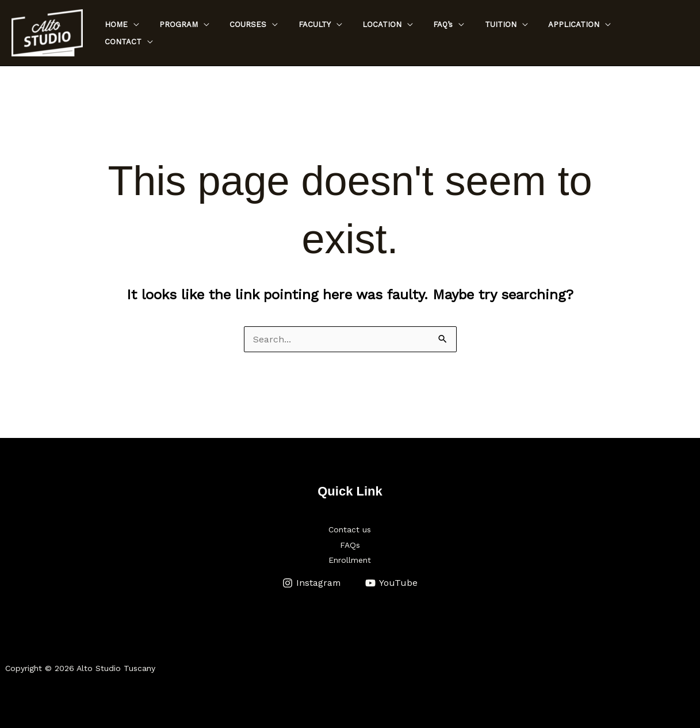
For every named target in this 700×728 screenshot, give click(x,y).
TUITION (513, 33)
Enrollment (350, 559)
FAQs (350, 544)
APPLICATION (581, 33)
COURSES (282, 33)
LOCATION (405, 33)
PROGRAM (218, 33)
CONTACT (651, 33)
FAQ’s (461, 33)
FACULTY (343, 33)
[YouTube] (392, 582)
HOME (160, 33)
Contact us (350, 529)
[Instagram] (312, 582)
